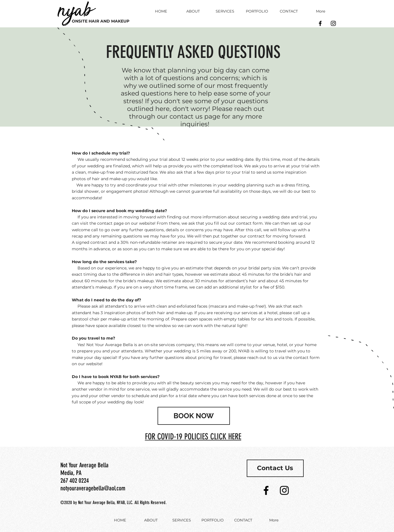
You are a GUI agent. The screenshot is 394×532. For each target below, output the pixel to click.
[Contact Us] (275, 468)
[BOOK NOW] (194, 416)
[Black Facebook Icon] (320, 23)
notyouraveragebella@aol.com (93, 488)
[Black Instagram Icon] (333, 23)
